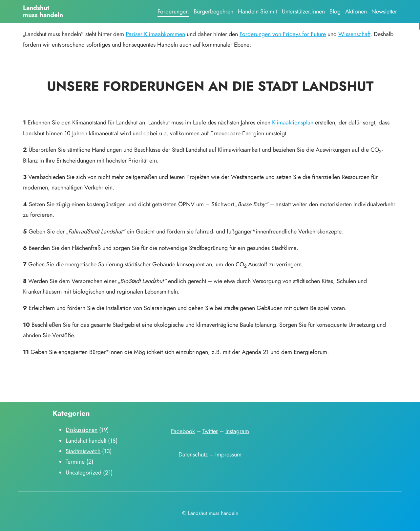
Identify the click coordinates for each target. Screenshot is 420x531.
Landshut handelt (86, 441)
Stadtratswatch (83, 451)
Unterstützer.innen (303, 11)
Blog (335, 11)
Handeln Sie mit (258, 11)
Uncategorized (84, 472)
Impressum (228, 454)
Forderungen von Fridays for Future (283, 34)
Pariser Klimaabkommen (155, 34)
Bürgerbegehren (213, 11)
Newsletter (384, 11)
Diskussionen (82, 430)
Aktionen (356, 11)
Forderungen (173, 11)
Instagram (237, 431)
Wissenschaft (354, 34)
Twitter (210, 431)
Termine (75, 462)
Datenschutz (193, 454)
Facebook (183, 431)
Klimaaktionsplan (294, 122)
